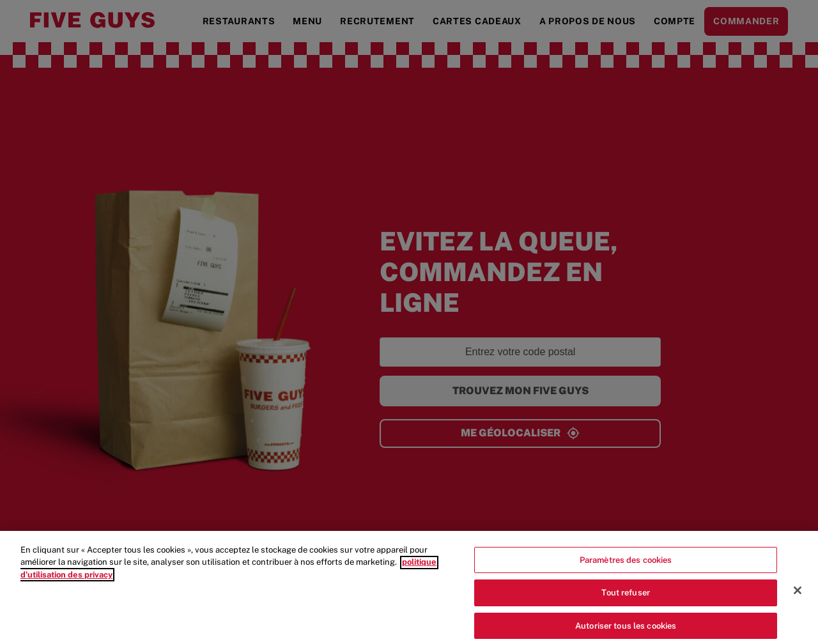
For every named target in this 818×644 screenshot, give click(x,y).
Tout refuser (626, 600)
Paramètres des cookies (626, 568)
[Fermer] (798, 598)
